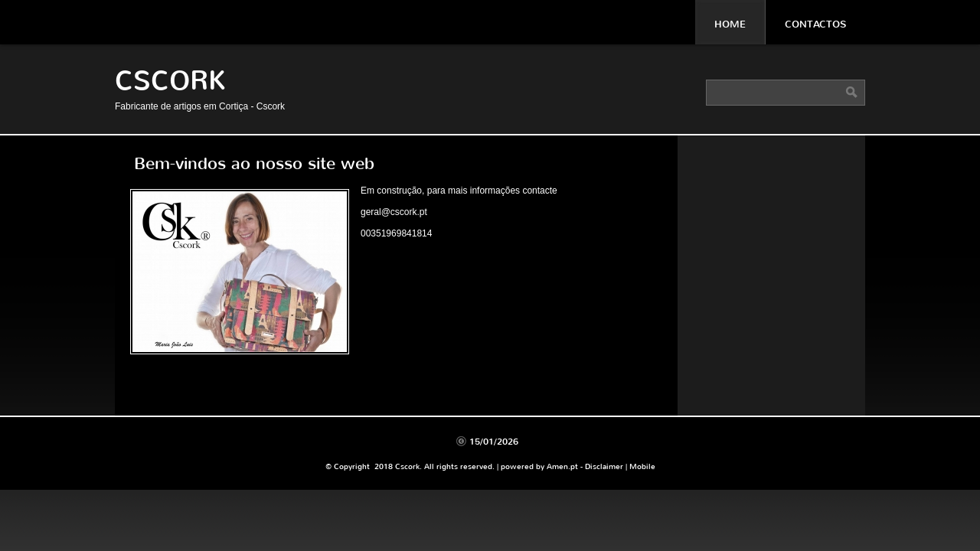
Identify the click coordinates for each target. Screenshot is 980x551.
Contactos (815, 24)
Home (730, 24)
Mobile (642, 466)
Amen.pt (562, 466)
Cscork (170, 81)
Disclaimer (604, 466)
